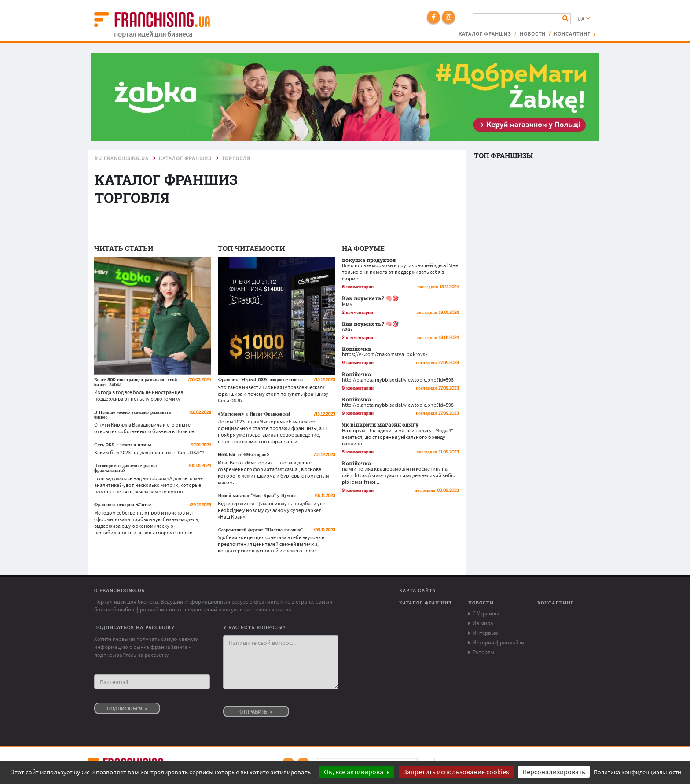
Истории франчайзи (498, 642)
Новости (533, 34)
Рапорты (483, 652)
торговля (236, 158)
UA (584, 19)
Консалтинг (572, 34)
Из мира (483, 623)
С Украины (486, 613)
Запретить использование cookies (456, 772)
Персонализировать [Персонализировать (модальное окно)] (554, 772)
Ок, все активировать (357, 772)
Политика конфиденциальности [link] (637, 772)
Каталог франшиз (485, 34)
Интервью (485, 633)
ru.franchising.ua (122, 158)
